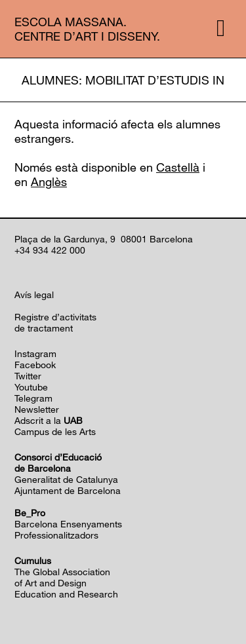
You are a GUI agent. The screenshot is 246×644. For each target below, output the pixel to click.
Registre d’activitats (55, 317)
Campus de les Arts (55, 431)
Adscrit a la (49, 420)
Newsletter (37, 409)
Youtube (31, 387)
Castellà (178, 167)
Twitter (28, 376)
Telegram (33, 398)
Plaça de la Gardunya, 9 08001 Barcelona (104, 239)
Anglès (49, 181)
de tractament (44, 328)
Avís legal (34, 294)
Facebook (35, 365)
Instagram (35, 353)
